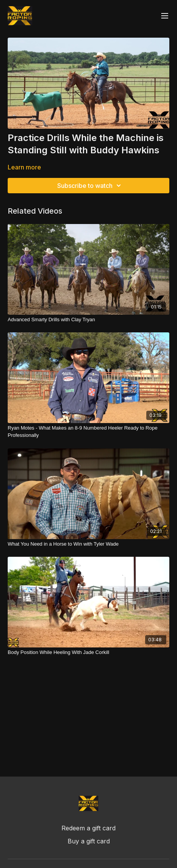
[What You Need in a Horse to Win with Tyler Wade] (88, 544)
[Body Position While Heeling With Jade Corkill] (88, 652)
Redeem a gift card (88, 828)
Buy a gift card (89, 841)
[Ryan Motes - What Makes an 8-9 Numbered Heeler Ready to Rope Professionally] (88, 432)
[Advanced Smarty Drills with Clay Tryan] (88, 320)
